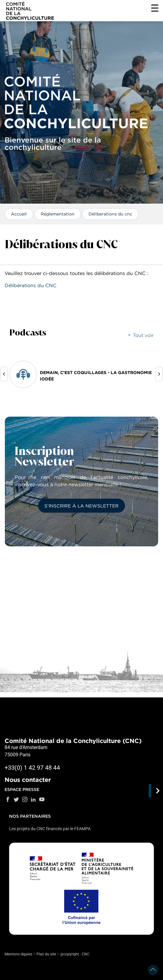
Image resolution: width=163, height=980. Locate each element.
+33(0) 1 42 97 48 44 (32, 768)
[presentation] (4, 374)
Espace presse (22, 789)
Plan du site (46, 954)
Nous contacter (28, 780)
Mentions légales (18, 954)
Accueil (19, 214)
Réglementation (58, 214)
